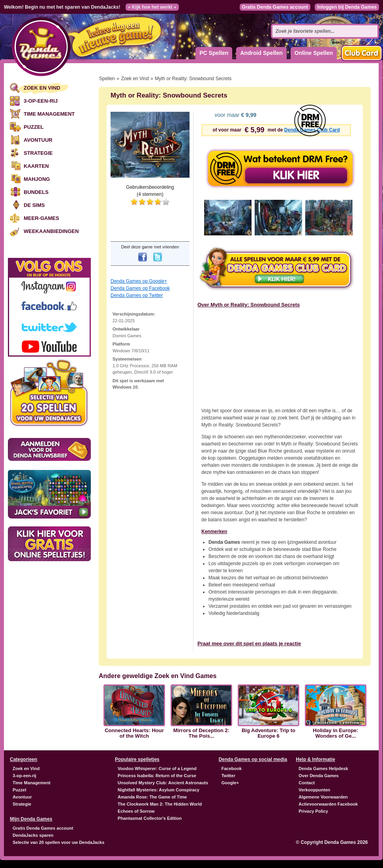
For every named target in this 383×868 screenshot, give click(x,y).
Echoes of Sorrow (136, 811)
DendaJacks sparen (33, 835)
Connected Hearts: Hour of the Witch (134, 733)
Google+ (230, 783)
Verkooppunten (314, 790)
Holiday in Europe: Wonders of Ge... (336, 733)
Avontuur (38, 140)
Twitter (228, 776)
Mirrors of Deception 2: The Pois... (201, 733)
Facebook (232, 768)
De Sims (34, 205)
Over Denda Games (319, 776)
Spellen (107, 79)
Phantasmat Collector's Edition (150, 818)
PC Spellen (214, 53)
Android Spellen (261, 53)
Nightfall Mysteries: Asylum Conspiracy (159, 790)
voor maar (235, 115)
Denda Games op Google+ (139, 281)
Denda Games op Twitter (137, 295)
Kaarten (36, 166)
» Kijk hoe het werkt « (152, 7)
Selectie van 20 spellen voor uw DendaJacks (58, 842)
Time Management (49, 114)
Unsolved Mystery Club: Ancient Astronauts (163, 783)
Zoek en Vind (42, 88)
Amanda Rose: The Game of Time (152, 797)
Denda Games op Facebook (140, 288)
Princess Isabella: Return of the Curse (157, 776)
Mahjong (37, 179)
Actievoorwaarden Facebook (328, 804)
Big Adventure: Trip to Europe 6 (268, 733)
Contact (307, 783)
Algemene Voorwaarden (323, 797)
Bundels (36, 192)
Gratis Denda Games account (275, 7)
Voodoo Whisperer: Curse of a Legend (157, 768)
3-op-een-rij (41, 101)
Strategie (38, 153)
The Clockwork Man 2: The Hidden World (160, 804)
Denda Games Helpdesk (323, 768)
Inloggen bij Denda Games (347, 7)
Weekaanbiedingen (51, 231)
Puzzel (34, 127)
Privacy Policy (313, 811)
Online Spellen (314, 53)
